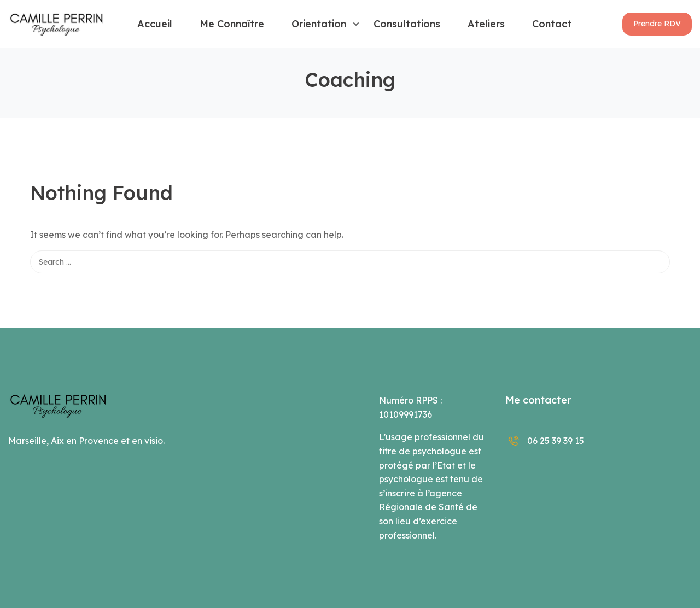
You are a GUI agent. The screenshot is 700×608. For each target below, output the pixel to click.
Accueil (155, 24)
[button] (657, 24)
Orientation (319, 24)
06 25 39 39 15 (545, 441)
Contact (552, 24)
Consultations (407, 24)
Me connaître (232, 24)
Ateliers (486, 24)
